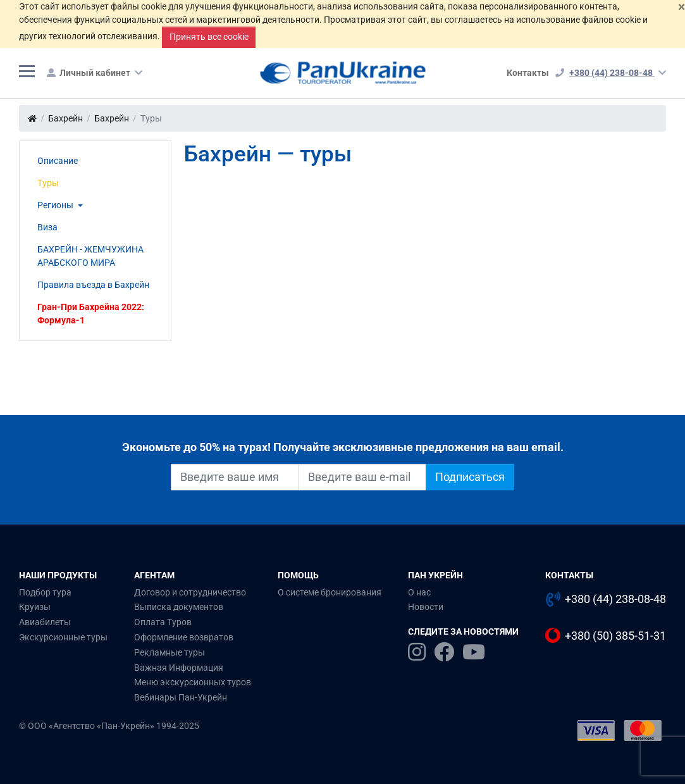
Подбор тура (45, 592)
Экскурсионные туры (63, 637)
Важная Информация (179, 668)
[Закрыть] (682, 7)
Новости (426, 607)
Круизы (35, 607)
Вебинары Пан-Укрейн (181, 697)
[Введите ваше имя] (235, 477)
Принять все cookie (209, 37)
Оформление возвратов (184, 637)
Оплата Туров (163, 622)
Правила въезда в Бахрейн (93, 285)
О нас (419, 592)
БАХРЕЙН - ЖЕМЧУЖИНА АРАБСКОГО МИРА (90, 256)
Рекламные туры (170, 652)
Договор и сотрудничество (190, 592)
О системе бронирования (330, 592)
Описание (58, 161)
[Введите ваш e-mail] (363, 477)
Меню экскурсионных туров (193, 682)
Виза (47, 227)
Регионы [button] (56, 205)
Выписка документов (179, 607)
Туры (48, 183)
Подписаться (470, 477)
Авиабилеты (45, 622)
